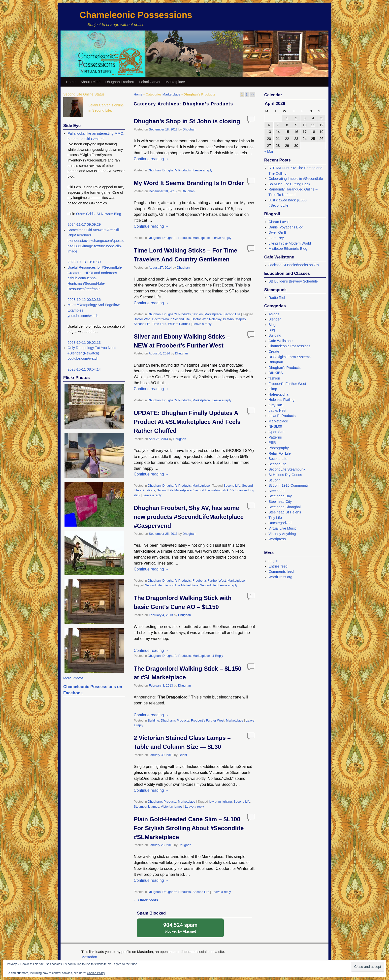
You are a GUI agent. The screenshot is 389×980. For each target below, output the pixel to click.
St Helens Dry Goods (285, 475)
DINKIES (276, 373)
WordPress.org (280, 577)
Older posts (146, 900)
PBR (272, 443)
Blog (272, 325)
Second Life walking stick (211, 490)
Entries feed (278, 566)
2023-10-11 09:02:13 (84, 343)
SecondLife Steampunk (287, 469)
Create (274, 351)
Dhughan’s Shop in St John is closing (187, 121)
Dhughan (189, 129)
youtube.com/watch (83, 316)
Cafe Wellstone (280, 341)
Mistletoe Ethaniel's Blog (288, 249)
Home (71, 82)
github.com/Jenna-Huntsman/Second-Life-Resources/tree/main (86, 283)
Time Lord (159, 324)
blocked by (180, 928)
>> (252, 94)
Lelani (183, 755)
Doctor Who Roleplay (206, 319)
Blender (275, 319)
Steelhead (276, 491)
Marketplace (175, 82)
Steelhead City (280, 502)
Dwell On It (277, 232)
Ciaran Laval (278, 222)
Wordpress (277, 539)
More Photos (73, 678)
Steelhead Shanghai (285, 507)
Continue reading (151, 159)
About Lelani (90, 82)
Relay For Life (280, 453)
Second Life (232, 314)
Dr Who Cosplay (234, 319)
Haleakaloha (278, 394)
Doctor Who (142, 319)
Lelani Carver (150, 82)
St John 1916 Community (289, 485)
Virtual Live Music (282, 528)
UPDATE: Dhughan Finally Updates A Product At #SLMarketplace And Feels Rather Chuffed (187, 422)
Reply (218, 656)
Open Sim (276, 432)
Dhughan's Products (177, 170)
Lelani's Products (282, 416)
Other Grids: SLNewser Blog (99, 214)
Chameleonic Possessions (136, 15)
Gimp (273, 389)
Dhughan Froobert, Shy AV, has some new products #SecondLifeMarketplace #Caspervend (189, 517)
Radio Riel (277, 298)
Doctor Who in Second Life (171, 319)
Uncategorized (280, 523)
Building (153, 720)
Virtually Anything (282, 534)
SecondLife (208, 585)
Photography (279, 448)
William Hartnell (179, 324)
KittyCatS (276, 405)
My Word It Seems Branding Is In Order (189, 183)
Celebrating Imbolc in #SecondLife (296, 179)
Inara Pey (276, 238)
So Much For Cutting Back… (291, 184)
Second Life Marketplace (174, 490)
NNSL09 (275, 426)
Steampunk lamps (146, 806)
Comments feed (281, 571)
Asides (274, 314)
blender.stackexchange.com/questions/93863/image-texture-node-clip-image (96, 246)
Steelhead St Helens (285, 512)
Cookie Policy (96, 973)
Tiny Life (275, 518)
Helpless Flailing (281, 400)
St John (275, 480)
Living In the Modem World (290, 243)
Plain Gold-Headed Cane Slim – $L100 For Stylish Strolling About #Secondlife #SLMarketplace (189, 828)
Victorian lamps (172, 806)
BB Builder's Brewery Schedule (293, 281)
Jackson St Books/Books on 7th (293, 265)
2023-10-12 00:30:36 (84, 300)
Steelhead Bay (280, 496)
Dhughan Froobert (120, 82)
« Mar (269, 152)
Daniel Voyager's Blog (286, 227)
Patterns (275, 437)
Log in (273, 561)
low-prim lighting (220, 802)
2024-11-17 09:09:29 (84, 224)
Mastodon (89, 957)
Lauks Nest (277, 411)
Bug (272, 330)
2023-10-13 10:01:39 (84, 262)
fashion (198, 314)
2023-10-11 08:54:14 (84, 369)
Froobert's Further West (209, 581)
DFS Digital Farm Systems (290, 357)
